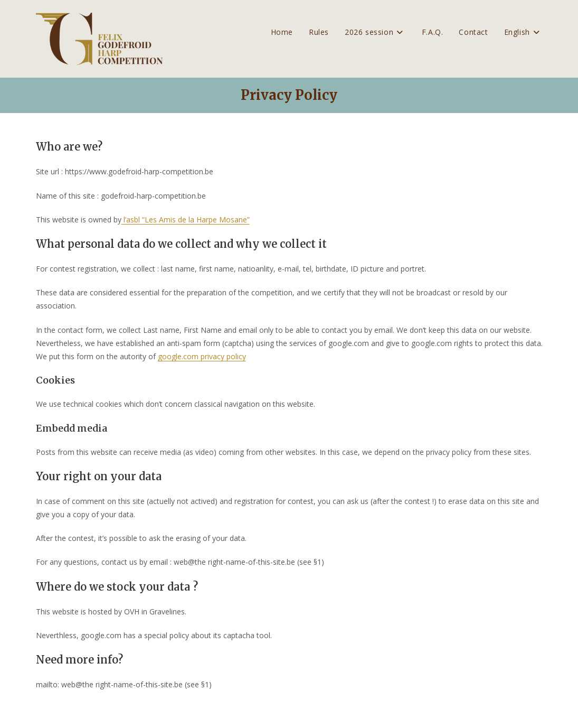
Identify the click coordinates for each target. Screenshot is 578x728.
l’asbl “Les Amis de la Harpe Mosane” (186, 220)
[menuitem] (523, 32)
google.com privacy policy (202, 356)
